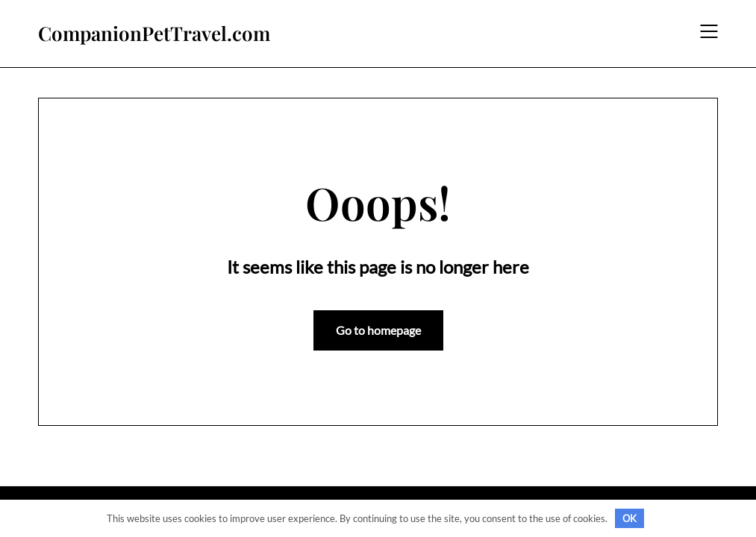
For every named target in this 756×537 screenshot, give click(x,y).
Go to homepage (378, 330)
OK (630, 518)
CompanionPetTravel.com (154, 34)
